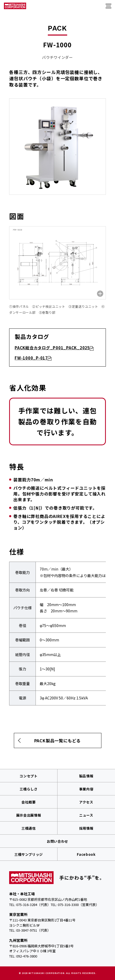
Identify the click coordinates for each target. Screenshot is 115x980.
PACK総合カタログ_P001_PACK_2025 (52, 348)
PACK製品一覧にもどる (58, 740)
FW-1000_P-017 (31, 358)
